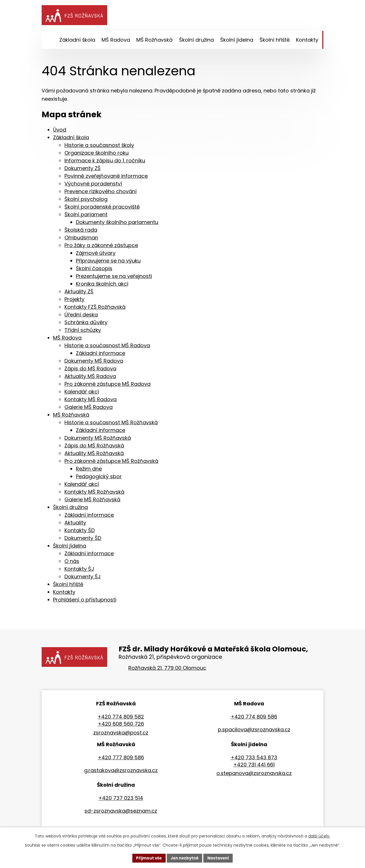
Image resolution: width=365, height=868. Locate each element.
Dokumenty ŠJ (83, 578)
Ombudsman (81, 239)
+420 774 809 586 (254, 718)
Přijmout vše (147, 858)
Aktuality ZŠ (79, 293)
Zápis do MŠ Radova (90, 370)
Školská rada (81, 232)
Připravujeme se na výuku (108, 262)
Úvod (60, 131)
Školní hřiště (68, 586)
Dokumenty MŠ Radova (94, 363)
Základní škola (71, 139)
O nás (72, 563)
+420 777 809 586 (121, 759)
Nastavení (220, 858)
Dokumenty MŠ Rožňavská (98, 440)
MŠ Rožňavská (71, 416)
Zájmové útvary (96, 255)
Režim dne (89, 470)
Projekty (74, 301)
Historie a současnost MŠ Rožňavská (111, 424)
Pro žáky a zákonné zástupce (101, 247)
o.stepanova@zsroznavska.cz (254, 775)
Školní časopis (94, 270)
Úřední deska (81, 316)
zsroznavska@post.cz (121, 734)
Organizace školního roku (97, 155)
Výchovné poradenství (93, 185)
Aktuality (75, 524)
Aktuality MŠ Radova (90, 378)
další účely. (319, 835)
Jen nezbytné (185, 858)
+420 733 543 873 (254, 759)
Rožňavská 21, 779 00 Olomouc (167, 670)
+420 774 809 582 (121, 718)
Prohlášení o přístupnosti (85, 601)
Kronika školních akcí (102, 285)
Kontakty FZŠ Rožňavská (95, 309)
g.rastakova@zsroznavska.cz (121, 772)
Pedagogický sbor (99, 478)
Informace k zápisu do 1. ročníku (105, 162)
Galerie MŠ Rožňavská (92, 501)
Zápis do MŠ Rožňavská (94, 447)
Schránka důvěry (86, 324)
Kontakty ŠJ (79, 571)
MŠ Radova (67, 339)
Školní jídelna (70, 547)
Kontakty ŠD (80, 532)
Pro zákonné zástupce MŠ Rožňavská (111, 463)
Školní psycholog (86, 201)
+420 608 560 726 (121, 725)
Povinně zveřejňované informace (106, 178)
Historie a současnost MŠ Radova (107, 347)
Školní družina (70, 509)
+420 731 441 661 (254, 766)
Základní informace (101, 355)
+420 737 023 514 (121, 800)
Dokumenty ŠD (83, 540)
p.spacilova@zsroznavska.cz (254, 731)
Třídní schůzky (83, 332)
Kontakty (64, 594)
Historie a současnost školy (99, 147)
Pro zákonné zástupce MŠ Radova (108, 386)
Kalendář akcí (82, 393)
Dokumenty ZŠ (83, 170)
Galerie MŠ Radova (89, 409)
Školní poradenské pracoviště (102, 208)
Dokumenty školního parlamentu (117, 224)
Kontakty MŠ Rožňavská (94, 493)
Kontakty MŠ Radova (91, 401)
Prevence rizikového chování (101, 193)
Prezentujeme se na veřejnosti (114, 278)
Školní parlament (86, 216)
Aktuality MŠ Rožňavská (94, 455)
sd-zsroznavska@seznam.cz (121, 813)
